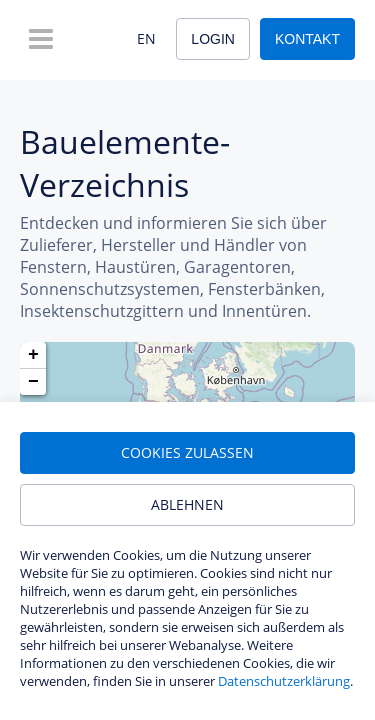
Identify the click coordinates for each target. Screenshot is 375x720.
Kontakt (307, 39)
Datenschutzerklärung (284, 681)
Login (213, 39)
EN (146, 38)
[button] (33, 355)
